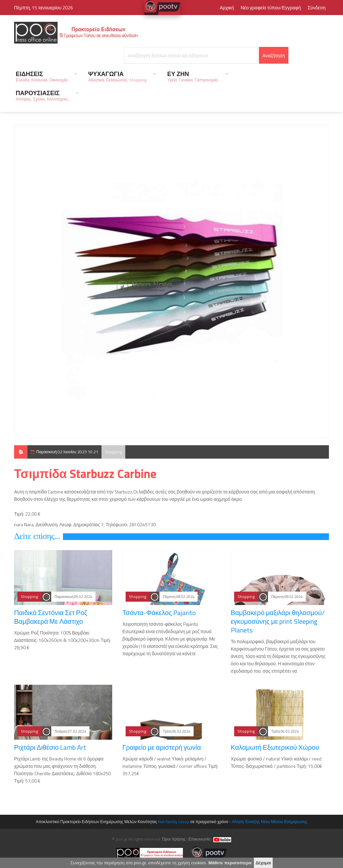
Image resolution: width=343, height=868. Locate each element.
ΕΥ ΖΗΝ (195, 76)
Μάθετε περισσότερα (230, 865)
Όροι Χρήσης (174, 839)
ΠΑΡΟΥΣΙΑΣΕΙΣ (44, 95)
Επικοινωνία (199, 839)
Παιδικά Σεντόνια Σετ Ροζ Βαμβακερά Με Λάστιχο (51, 617)
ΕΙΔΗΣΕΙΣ (44, 76)
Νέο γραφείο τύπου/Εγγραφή (271, 8)
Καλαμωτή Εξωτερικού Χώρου (275, 747)
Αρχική (227, 8)
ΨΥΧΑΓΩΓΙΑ (119, 76)
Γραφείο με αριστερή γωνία (162, 747)
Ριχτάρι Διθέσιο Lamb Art (50, 747)
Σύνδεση (317, 8)
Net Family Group (174, 822)
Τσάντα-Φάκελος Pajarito (159, 613)
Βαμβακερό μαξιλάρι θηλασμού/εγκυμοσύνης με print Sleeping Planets (278, 621)
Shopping (113, 452)
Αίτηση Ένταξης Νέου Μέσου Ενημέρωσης (269, 822)
